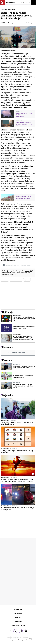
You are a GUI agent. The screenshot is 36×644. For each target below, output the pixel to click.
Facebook (19, 273)
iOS (31, 271)
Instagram (25, 273)
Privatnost (18, 621)
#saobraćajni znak (16, 280)
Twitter (13, 273)
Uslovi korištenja (18, 625)
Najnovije (8, 395)
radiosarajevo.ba (24, 637)
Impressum (18, 613)
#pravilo (27, 280)
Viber (11, 274)
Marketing (18, 609)
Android (27, 271)
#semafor (5, 280)
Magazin (4, 9)
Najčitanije (8, 312)
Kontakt (18, 617)
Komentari (8, 347)
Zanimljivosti (12, 9)
